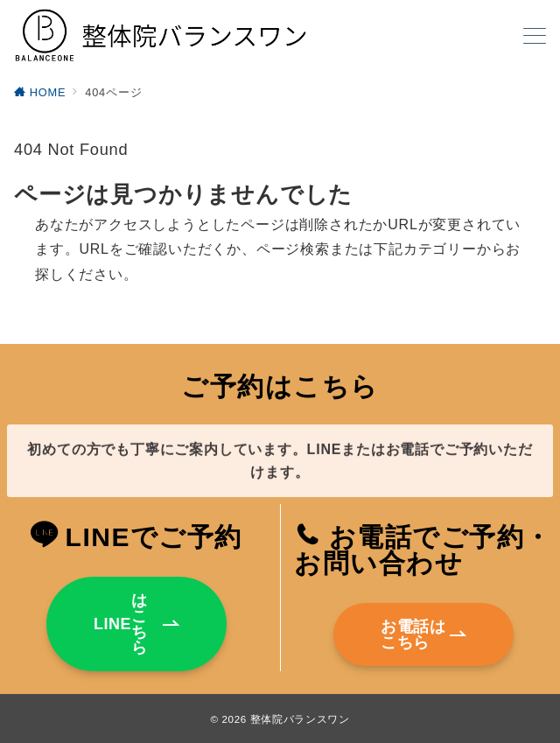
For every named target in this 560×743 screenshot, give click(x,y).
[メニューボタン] (535, 38)
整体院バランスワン (300, 719)
